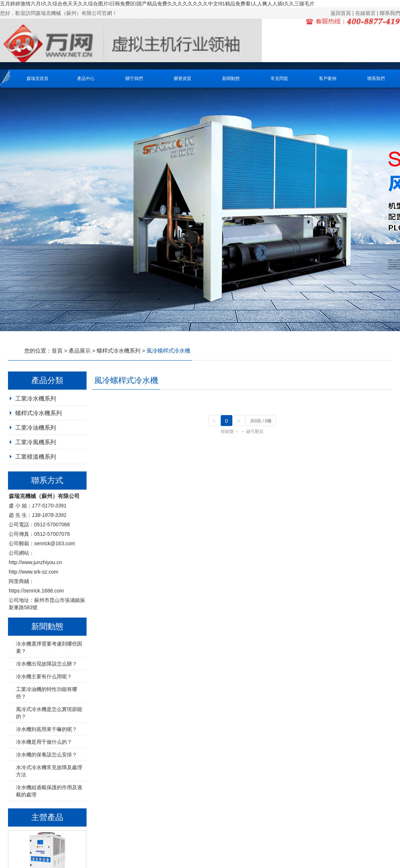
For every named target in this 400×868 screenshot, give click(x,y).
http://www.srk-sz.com (33, 572)
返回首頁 (341, 13)
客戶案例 (328, 79)
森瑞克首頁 (37, 79)
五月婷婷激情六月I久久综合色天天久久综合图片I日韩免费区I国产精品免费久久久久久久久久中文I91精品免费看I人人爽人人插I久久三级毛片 (157, 4)
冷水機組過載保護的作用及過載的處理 (49, 791)
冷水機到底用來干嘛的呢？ (47, 729)
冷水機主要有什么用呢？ (44, 676)
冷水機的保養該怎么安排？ (47, 755)
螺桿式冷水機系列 (119, 351)
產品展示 (80, 351)
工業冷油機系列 (36, 428)
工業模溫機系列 (36, 457)
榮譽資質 (183, 79)
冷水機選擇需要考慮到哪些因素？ (49, 647)
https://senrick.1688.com (36, 591)
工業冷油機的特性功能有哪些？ (47, 693)
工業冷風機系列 (36, 442)
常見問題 (279, 79)
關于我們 (134, 79)
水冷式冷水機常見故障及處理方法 (49, 771)
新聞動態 (231, 79)
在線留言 (365, 13)
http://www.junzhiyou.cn (35, 562)
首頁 (57, 351)
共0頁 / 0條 (261, 421)
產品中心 (86, 79)
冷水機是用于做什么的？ (44, 742)
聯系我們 (390, 13)
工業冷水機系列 (36, 399)
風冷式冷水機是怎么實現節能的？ (49, 713)
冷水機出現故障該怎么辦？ (47, 664)
